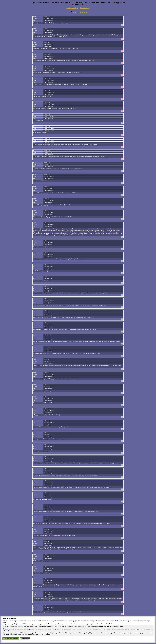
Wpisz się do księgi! (72, 8)
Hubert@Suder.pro (49, 130)
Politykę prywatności (103, 626)
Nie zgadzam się (25, 639)
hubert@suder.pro (49, 21)
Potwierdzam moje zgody (11, 639)
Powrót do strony (85, 8)
